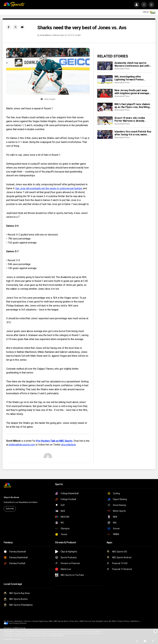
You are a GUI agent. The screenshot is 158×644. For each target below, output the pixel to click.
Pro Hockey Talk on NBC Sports (54, 441)
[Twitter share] (15, 27)
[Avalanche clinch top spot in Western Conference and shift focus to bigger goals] (105, 66)
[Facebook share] (9, 27)
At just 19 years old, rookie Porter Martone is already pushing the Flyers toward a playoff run (130, 119)
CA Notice (135, 621)
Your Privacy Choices (18, 623)
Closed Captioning (40, 621)
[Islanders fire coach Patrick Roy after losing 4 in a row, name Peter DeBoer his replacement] (105, 134)
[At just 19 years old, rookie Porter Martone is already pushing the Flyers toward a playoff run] (105, 121)
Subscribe (10, 509)
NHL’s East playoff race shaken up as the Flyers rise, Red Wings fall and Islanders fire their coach (133, 106)
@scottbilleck (69, 445)
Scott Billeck (45, 35)
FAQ (51, 621)
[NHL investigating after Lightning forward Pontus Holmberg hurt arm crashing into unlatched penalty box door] (105, 79)
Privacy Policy (123, 621)
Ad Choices (8, 621)
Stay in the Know (11, 497)
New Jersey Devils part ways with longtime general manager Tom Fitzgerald (132, 92)
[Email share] (22, 27)
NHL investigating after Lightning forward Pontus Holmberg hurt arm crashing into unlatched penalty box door (133, 78)
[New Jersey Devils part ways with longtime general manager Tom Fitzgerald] (105, 93)
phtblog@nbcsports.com (22, 445)
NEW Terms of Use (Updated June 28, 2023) (98, 621)
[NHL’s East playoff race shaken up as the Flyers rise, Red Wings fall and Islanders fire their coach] (105, 107)
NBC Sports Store (61, 621)
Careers (27, 621)
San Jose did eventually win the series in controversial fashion (49, 188)
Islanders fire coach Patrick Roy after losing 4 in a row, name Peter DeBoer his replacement (133, 133)
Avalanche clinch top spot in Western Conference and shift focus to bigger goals (132, 64)
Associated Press (122, 69)
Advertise (19, 621)
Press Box (74, 621)
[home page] (14, 5)
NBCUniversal (20, 628)
